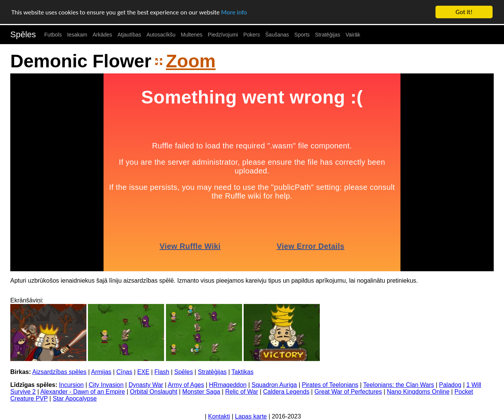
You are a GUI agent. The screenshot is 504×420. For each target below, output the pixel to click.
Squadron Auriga (274, 385)
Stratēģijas (328, 35)
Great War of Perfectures (348, 392)
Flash (162, 372)
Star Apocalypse (75, 399)
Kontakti (219, 416)
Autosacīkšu (161, 35)
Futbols (53, 35)
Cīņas (124, 372)
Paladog (450, 385)
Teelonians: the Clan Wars (399, 385)
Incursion (71, 385)
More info (234, 12)
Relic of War (242, 392)
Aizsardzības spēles (59, 372)
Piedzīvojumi (223, 35)
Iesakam (77, 35)
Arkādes (102, 35)
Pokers (252, 35)
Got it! (464, 12)
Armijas (101, 372)
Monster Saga (201, 392)
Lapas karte (251, 416)
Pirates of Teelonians (330, 385)
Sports (302, 35)
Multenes (192, 35)
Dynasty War (146, 385)
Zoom (191, 61)
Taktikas (242, 372)
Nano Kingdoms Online (418, 392)
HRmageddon (228, 385)
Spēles (23, 34)
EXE (144, 372)
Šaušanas (277, 35)
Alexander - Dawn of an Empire (83, 392)
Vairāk (353, 35)
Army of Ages (186, 385)
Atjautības (129, 35)
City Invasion (106, 385)
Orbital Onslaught (154, 392)
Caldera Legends (286, 392)
